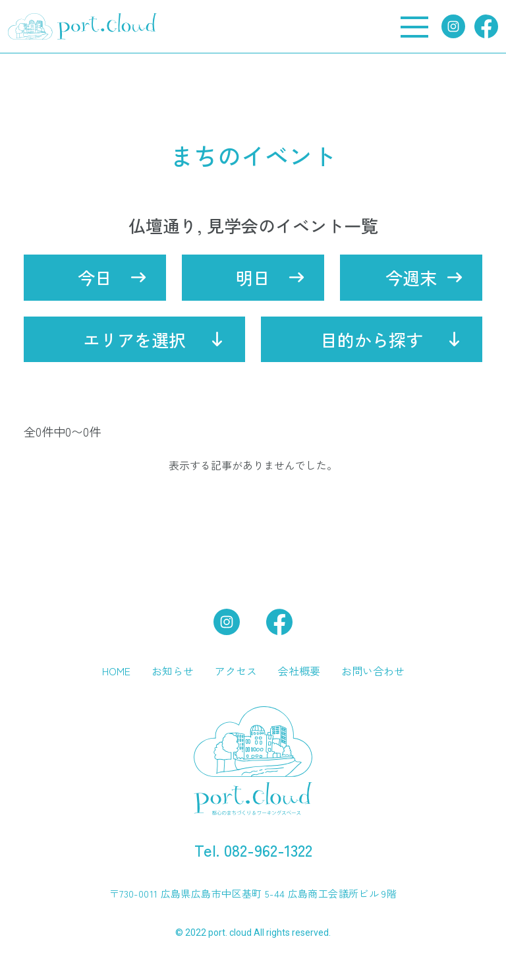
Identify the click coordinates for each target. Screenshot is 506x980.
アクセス (236, 671)
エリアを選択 (134, 339)
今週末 (411, 277)
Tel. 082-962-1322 (253, 850)
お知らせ (173, 671)
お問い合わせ (373, 671)
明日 (253, 277)
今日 (95, 277)
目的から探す (372, 339)
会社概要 (299, 671)
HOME (116, 671)
